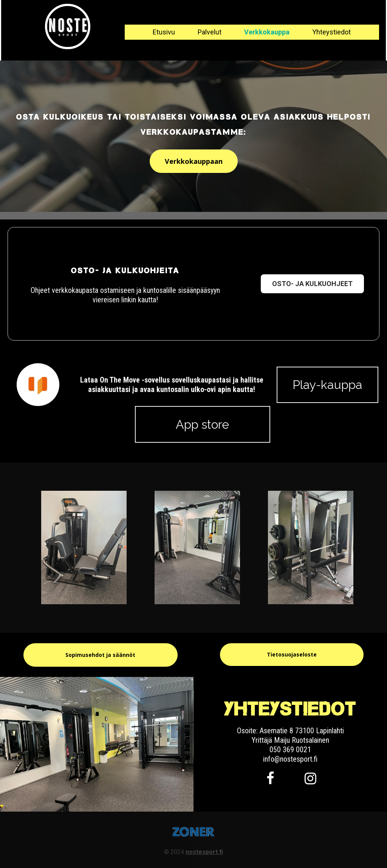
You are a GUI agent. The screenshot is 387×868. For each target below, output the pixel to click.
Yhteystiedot (331, 32)
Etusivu (164, 32)
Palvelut (210, 32)
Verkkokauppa (267, 32)
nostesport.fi (204, 852)
